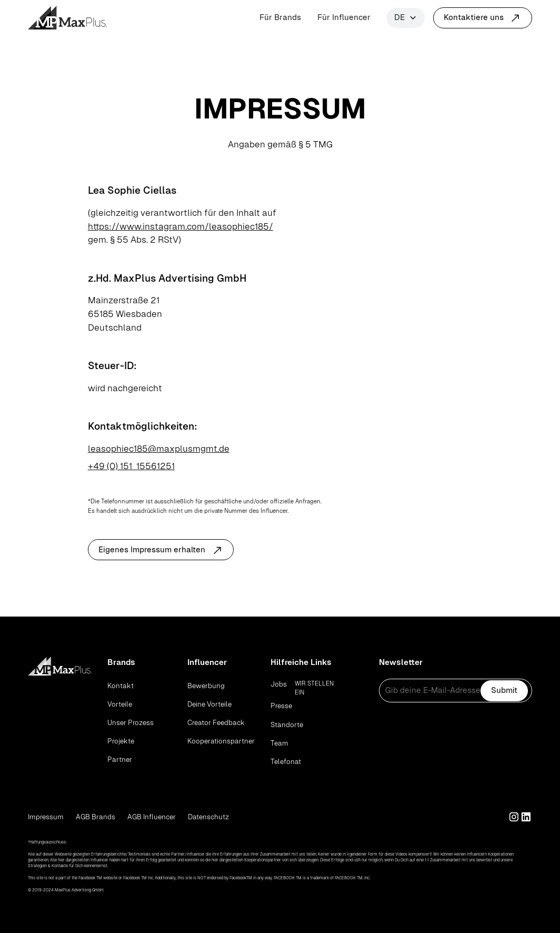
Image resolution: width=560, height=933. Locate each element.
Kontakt (121, 686)
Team (279, 743)
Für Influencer (344, 17)
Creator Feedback (216, 723)
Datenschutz (208, 817)
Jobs (279, 684)
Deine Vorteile (209, 704)
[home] (68, 18)
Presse (281, 706)
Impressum (46, 817)
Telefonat (286, 762)
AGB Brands (96, 817)
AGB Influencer (152, 817)
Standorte (287, 725)
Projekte (121, 741)
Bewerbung (206, 686)
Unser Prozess (131, 723)
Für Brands (280, 17)
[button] (406, 18)
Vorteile (120, 704)
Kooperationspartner (221, 741)
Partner (120, 760)
